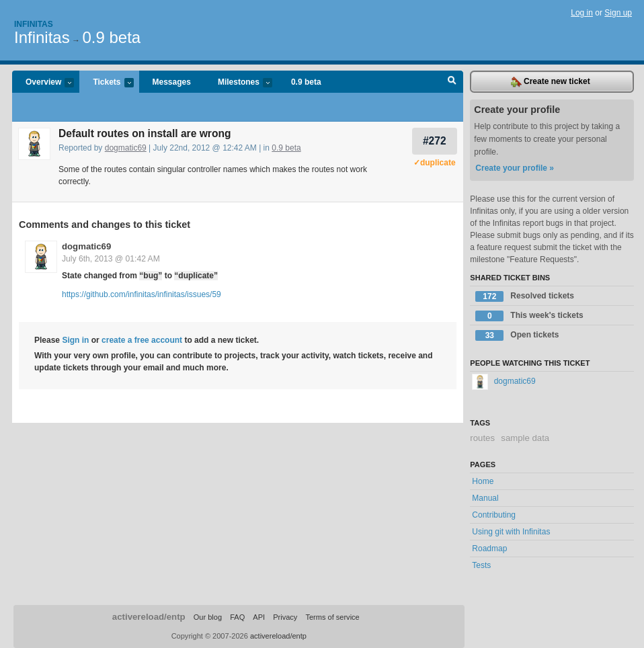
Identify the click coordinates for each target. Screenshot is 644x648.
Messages (172, 82)
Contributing (494, 515)
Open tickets (517, 335)
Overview (43, 83)
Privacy (285, 617)
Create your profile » (515, 168)
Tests (481, 565)
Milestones (238, 83)
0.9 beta (111, 37)
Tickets (106, 83)
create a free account (142, 340)
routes (482, 438)
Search (452, 82)
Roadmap (489, 549)
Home (483, 481)
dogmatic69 (126, 148)
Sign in (75, 340)
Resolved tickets (525, 296)
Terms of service (332, 617)
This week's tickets (529, 316)
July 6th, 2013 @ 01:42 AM (111, 259)
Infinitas (34, 24)
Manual (485, 498)
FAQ (237, 617)
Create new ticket (551, 82)
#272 (435, 141)
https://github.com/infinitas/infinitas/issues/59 (142, 294)
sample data (525, 438)
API (259, 617)
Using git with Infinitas (511, 532)
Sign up (618, 13)
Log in (582, 13)
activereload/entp (149, 617)
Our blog (208, 617)
